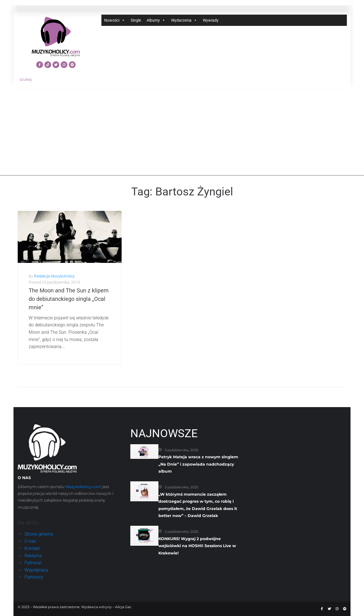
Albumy (156, 20)
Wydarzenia (184, 20)
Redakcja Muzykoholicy (54, 276)
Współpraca (36, 570)
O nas (30, 541)
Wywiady (211, 20)
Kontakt (32, 548)
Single (136, 20)
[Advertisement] (182, 136)
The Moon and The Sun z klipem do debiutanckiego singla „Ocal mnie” (69, 299)
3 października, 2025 (181, 450)
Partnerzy (34, 577)
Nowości (115, 20)
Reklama (33, 556)
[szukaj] (56, 79)
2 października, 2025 (181, 532)
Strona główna (39, 534)
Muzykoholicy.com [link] (83, 487)
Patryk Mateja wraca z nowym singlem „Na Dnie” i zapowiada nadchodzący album (198, 464)
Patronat (33, 563)
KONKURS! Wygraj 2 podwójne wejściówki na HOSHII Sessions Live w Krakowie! (197, 546)
